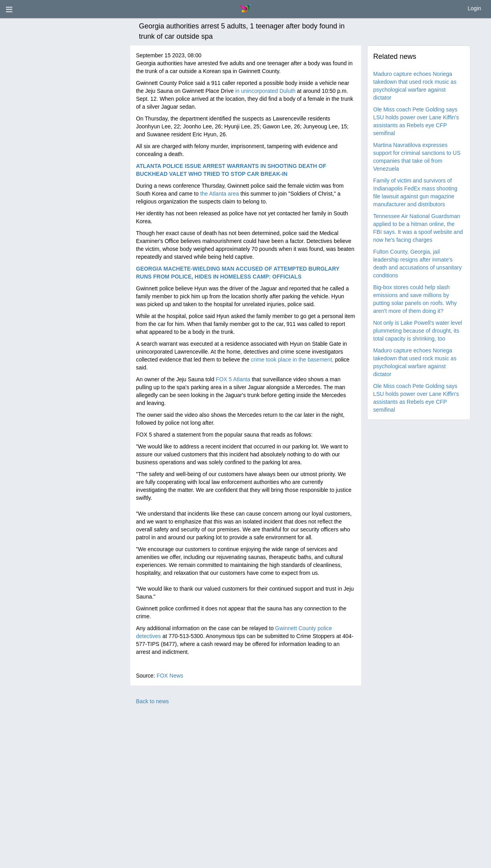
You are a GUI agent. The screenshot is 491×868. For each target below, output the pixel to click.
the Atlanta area (219, 194)
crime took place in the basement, (292, 360)
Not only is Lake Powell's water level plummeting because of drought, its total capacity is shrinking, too (418, 331)
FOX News (170, 676)
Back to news (153, 701)
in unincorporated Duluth (265, 91)
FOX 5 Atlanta (233, 379)
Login (474, 8)
